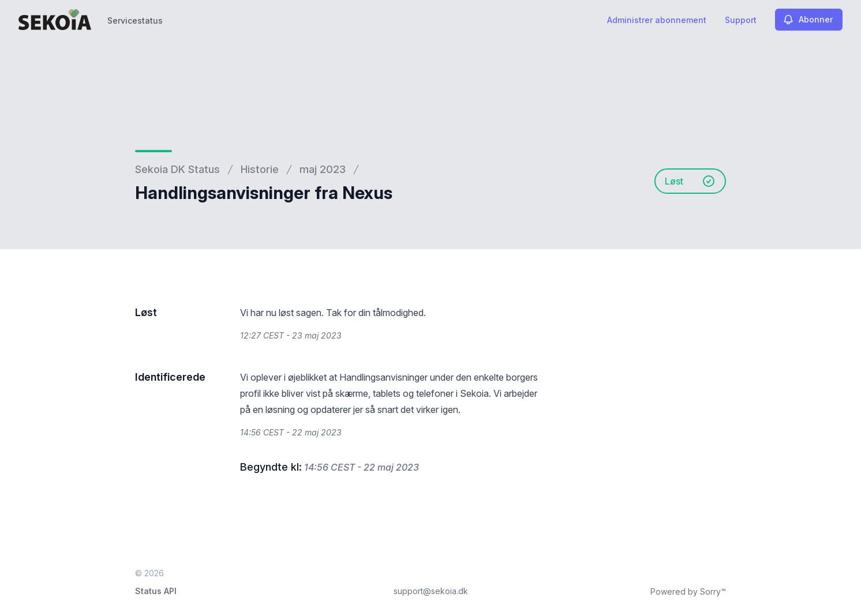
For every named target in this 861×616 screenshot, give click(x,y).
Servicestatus (135, 20)
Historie (260, 169)
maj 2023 (323, 169)
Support (741, 20)
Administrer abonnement (657, 20)
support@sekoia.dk (431, 591)
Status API (156, 591)
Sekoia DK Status (177, 169)
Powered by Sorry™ (688, 591)
